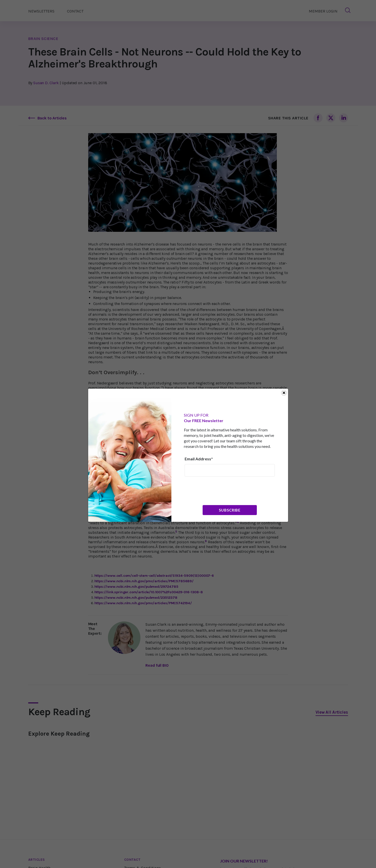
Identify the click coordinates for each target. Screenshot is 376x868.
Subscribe (230, 510)
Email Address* (199, 459)
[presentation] (223, 490)
